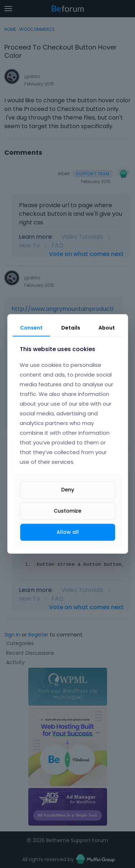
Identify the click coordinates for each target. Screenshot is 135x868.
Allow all (68, 532)
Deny (68, 490)
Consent (31, 328)
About (107, 328)
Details (71, 328)
